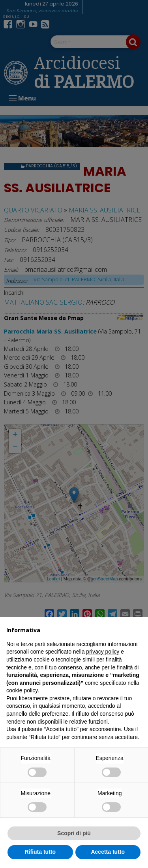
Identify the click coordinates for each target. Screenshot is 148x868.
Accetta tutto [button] (108, 852)
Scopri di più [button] (74, 833)
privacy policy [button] (103, 652)
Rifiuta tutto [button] (40, 852)
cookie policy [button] (22, 690)
